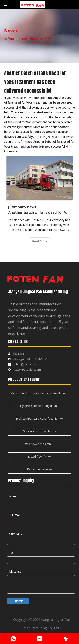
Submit (18, 601)
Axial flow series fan (39, 444)
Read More (40, 241)
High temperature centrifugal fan (39, 418)
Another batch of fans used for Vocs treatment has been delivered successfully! (39, 212)
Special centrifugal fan (40, 431)
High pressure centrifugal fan (40, 406)
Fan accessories (40, 469)
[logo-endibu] (35, 278)
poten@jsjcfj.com (24, 364)
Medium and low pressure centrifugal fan (39, 393)
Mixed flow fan (40, 457)
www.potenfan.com (28, 370)
